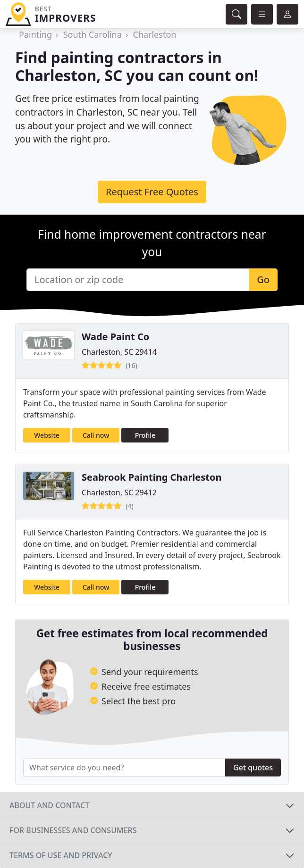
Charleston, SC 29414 (119, 352)
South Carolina (93, 34)
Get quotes (253, 768)
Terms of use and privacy (61, 855)
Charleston (154, 34)
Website (47, 435)
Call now (96, 435)
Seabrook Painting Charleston (152, 477)
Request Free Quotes (152, 192)
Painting (35, 34)
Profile (145, 435)
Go (263, 280)
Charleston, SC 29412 (119, 492)
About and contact (49, 805)
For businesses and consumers (73, 830)
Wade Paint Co (115, 337)
